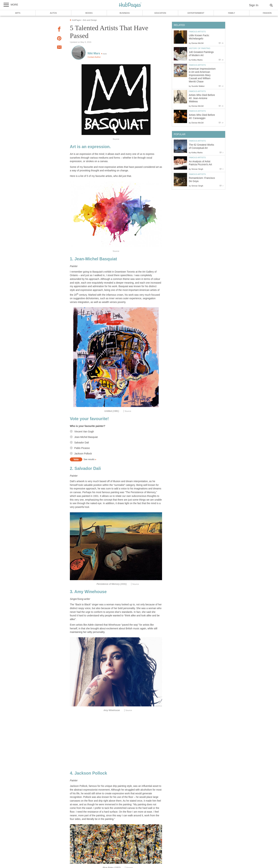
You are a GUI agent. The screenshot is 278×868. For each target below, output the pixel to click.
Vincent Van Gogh (84, 432)
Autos (53, 13)
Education (160, 13)
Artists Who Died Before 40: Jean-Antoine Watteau (202, 98)
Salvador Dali (82, 443)
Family (232, 13)
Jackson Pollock (83, 454)
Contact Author (94, 57)
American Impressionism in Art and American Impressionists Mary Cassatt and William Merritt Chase (202, 75)
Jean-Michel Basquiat (86, 437)
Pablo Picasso (82, 448)
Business (125, 13)
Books (89, 13)
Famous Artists (197, 32)
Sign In (254, 5)
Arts (18, 13)
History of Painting (200, 48)
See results (89, 460)
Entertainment (196, 13)
